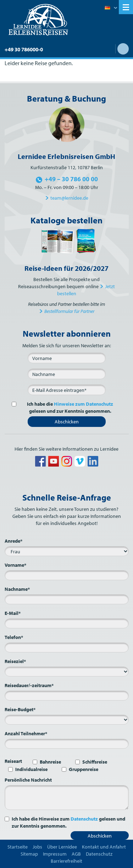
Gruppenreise (84, 769)
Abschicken (67, 422)
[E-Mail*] (67, 390)
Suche (123, 49)
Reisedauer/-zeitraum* (29, 685)
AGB (76, 854)
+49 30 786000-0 (24, 49)
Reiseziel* (15, 661)
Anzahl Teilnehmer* (26, 733)
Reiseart (13, 761)
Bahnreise (50, 762)
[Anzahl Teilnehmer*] (67, 744)
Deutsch (111, 8)
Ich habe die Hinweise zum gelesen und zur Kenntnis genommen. (68, 822)
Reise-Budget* (20, 709)
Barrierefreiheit (66, 861)
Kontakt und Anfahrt (104, 847)
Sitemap (29, 854)
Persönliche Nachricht (28, 780)
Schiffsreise (95, 762)
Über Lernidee (62, 847)
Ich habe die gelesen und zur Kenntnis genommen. (66, 407)
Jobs (37, 847)
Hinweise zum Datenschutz (84, 404)
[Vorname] (67, 358)
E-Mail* (13, 613)
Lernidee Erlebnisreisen (38, 20)
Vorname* (15, 565)
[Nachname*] (67, 599)
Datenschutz (84, 819)
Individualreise (31, 769)
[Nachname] (67, 374)
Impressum (55, 854)
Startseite (18, 847)
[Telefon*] (67, 647)
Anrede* (13, 541)
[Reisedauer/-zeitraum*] (67, 696)
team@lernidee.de (69, 198)
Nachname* (17, 589)
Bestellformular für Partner (69, 311)
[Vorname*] (67, 575)
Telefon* (14, 637)
